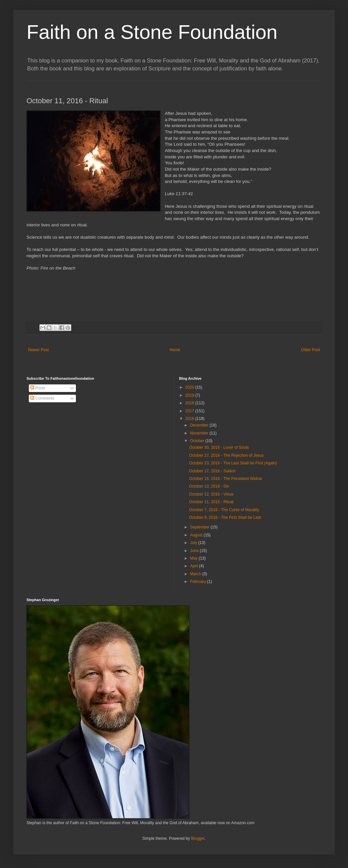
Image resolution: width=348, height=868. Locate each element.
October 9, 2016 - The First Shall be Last (225, 517)
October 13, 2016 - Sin (209, 486)
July (194, 543)
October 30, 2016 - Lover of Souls (219, 447)
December (200, 425)
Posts (38, 388)
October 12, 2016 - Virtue (211, 494)
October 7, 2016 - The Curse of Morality (224, 510)
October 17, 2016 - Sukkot (212, 471)
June (195, 551)
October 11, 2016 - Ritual (211, 502)
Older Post (310, 350)
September (200, 527)
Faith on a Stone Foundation (152, 32)
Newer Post (38, 350)
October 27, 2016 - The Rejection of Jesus (226, 455)
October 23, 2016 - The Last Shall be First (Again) (233, 463)
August (197, 535)
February (198, 582)
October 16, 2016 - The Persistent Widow (225, 479)
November (200, 433)
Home (175, 350)
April (194, 566)
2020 (190, 387)
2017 (190, 411)
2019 (190, 395)
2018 (190, 403)
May (194, 558)
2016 (190, 419)
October (198, 441)
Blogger (198, 838)
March (196, 574)
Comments (42, 398)
